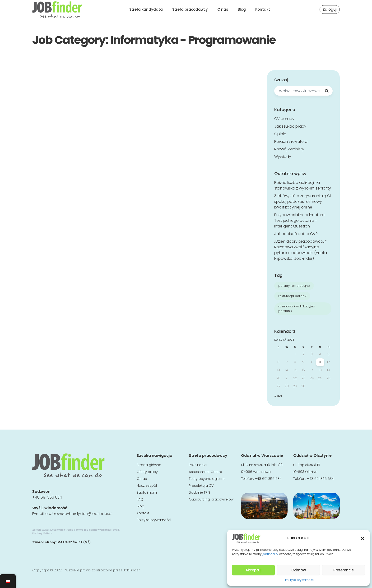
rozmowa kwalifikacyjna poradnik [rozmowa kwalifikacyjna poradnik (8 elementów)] (297, 309)
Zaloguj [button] (330, 9)
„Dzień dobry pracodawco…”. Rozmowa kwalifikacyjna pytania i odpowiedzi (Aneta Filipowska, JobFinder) (301, 250)
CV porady (284, 119)
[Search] (327, 91)
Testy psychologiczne (207, 479)
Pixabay (37, 533)
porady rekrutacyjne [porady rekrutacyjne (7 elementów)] (294, 286)
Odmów (299, 570)
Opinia (280, 134)
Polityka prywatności (300, 580)
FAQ (140, 499)
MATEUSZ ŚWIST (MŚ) (74, 542)
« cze (278, 396)
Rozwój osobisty (289, 149)
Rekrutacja (198, 465)
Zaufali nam (147, 492)
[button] (363, 538)
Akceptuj (253, 570)
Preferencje (344, 570)
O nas (223, 9)
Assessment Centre (205, 472)
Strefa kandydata (146, 9)
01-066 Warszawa (256, 472)
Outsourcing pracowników (211, 499)
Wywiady (283, 157)
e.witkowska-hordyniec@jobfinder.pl (79, 514)
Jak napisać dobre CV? (296, 234)
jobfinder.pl (270, 554)
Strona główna (149, 465)
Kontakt (263, 9)
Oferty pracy (147, 472)
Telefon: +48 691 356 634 (261, 479)
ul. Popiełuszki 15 (307, 465)
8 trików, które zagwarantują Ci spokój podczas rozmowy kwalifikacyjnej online (302, 201)
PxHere (48, 533)
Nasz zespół (147, 486)
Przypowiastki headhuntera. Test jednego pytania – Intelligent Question (300, 220)
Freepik (115, 530)
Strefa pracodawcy (190, 9)
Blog (242, 9)
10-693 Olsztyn (305, 472)
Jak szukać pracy (290, 126)
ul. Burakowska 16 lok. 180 (262, 465)
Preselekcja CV (201, 486)
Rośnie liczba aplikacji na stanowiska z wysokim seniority (303, 185)
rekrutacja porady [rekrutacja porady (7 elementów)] (292, 296)
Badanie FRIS (200, 492)
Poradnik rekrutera (291, 141)
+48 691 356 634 (47, 497)
